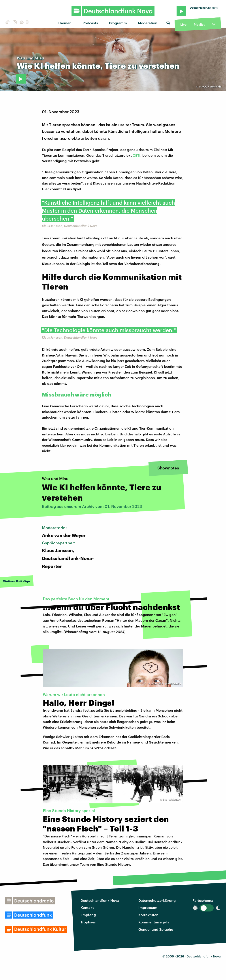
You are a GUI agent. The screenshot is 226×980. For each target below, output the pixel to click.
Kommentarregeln (154, 922)
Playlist (199, 24)
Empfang (88, 915)
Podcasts (90, 23)
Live (183, 24)
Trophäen (89, 922)
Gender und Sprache (156, 929)
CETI (137, 155)
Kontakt (87, 907)
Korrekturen (148, 915)
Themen (65, 23)
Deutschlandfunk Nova (100, 900)
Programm (118, 23)
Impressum (148, 907)
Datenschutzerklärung (157, 900)
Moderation (148, 23)
